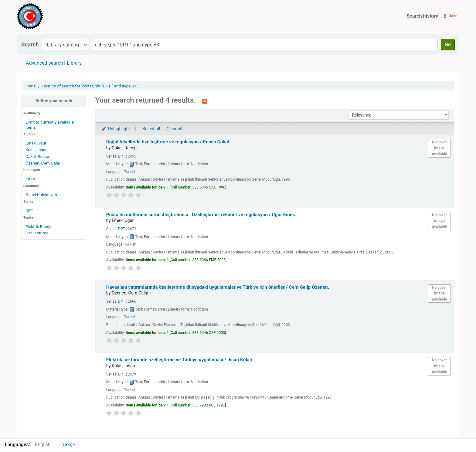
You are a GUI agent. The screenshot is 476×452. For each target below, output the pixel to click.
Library (74, 63)
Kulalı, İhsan (37, 150)
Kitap (30, 179)
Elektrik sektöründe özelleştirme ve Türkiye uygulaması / (180, 360)
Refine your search (54, 101)
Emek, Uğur (36, 143)
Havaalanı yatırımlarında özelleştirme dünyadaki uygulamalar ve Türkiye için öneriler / (218, 287)
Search (30, 44)
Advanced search (44, 63)
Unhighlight (116, 129)
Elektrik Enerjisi (39, 226)
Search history (423, 16)
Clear (450, 16)
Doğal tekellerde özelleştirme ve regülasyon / (168, 142)
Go (448, 44)
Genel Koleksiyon (41, 195)
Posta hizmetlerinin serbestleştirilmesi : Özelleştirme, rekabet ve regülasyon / (201, 215)
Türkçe (68, 445)
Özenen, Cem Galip (43, 163)
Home (30, 86)
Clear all (175, 129)
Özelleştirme (37, 233)
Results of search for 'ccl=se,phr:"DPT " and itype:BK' (90, 86)
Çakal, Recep (37, 156)
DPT (29, 210)
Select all (151, 129)
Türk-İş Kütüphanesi (47, 16)
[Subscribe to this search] (205, 101)
